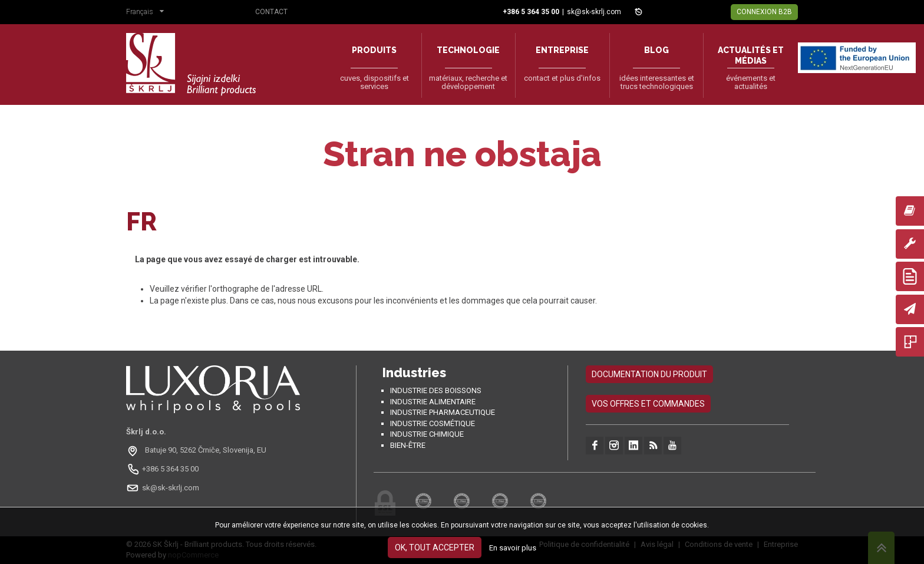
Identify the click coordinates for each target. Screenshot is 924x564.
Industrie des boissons (436, 390)
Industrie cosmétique (433, 423)
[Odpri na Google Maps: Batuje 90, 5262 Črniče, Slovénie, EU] (198, 450)
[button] (148, 13)
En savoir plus (513, 548)
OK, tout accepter (435, 547)
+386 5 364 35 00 (170, 469)
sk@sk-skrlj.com (594, 12)
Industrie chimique (427, 434)
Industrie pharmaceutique (443, 412)
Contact (271, 12)
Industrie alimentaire (433, 402)
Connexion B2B (764, 12)
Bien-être (408, 445)
